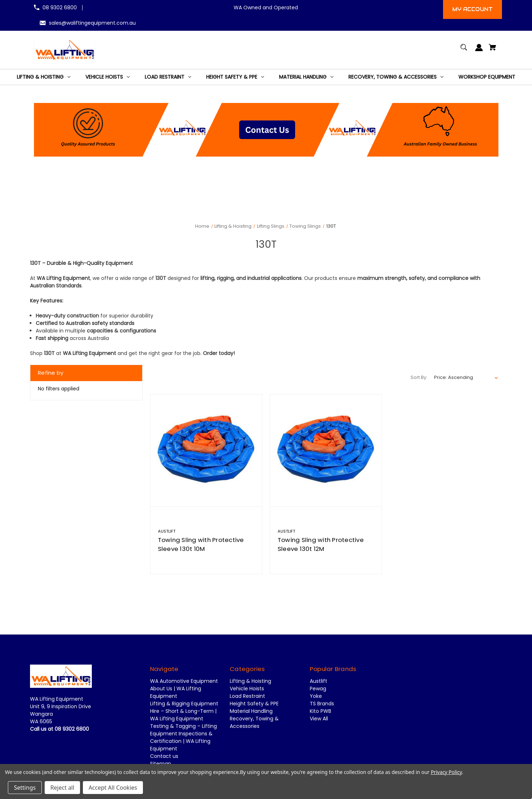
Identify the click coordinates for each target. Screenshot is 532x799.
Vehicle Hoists (247, 689)
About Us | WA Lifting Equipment (176, 692)
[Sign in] (479, 51)
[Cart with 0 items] (493, 51)
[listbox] (466, 378)
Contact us (164, 756)
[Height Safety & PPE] (235, 77)
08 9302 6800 (60, 8)
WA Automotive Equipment (184, 681)
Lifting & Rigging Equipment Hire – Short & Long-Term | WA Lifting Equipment (184, 711)
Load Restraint (247, 696)
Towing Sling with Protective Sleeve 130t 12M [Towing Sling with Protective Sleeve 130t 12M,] (321, 544)
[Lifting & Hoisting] (44, 77)
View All (319, 719)
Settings (25, 788)
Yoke (316, 696)
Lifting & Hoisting (250, 681)
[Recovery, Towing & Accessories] (396, 77)
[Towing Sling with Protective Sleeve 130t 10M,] (206, 450)
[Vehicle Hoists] (108, 77)
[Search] (464, 51)
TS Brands (322, 704)
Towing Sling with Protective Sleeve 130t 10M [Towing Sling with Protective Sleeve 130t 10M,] (201, 544)
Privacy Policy (446, 772)
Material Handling (251, 711)
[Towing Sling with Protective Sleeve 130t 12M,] (326, 450)
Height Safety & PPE (254, 704)
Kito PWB (320, 711)
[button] (266, 130)
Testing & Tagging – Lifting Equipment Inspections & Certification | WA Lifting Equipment (183, 737)
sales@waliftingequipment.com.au (92, 23)
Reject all (62, 788)
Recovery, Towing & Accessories (254, 722)
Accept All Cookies (113, 788)
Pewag (318, 689)
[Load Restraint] (168, 77)
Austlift (319, 681)
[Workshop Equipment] (487, 77)
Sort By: (419, 377)
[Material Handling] (306, 77)
